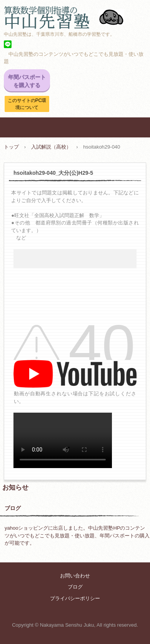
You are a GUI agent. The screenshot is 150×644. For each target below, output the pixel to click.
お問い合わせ (75, 576)
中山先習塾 (75, 13)
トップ (11, 147)
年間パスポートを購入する (27, 81)
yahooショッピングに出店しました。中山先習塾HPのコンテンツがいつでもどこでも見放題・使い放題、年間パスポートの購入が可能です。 (77, 535)
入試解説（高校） (51, 147)
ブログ (13, 508)
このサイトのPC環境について (27, 104)
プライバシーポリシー (75, 598)
